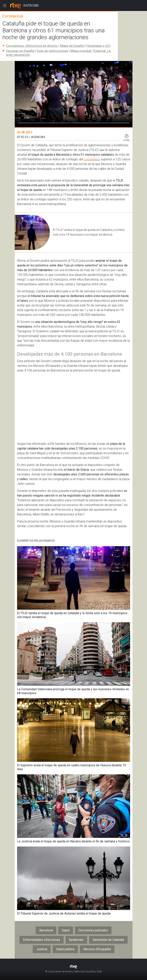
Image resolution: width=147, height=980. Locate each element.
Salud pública (65, 949)
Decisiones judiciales (93, 930)
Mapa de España (72, 46)
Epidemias (76, 940)
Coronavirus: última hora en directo (32, 46)
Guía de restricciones (52, 51)
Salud (66, 930)
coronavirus (92, 159)
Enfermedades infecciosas (42, 940)
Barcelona (46, 930)
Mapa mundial (81, 51)
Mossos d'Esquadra (97, 949)
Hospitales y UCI (98, 46)
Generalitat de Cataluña (108, 940)
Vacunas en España (20, 51)
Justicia (42, 949)
